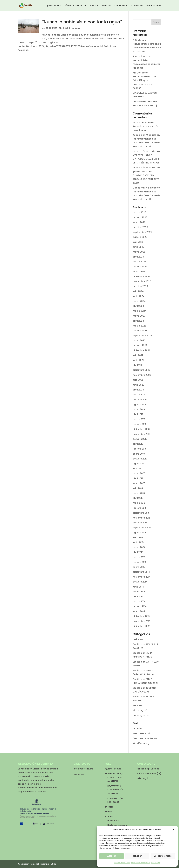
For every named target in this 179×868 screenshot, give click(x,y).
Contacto (137, 6)
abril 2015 (138, 552)
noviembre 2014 (142, 577)
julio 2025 (138, 242)
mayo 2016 (139, 493)
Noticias (106, 6)
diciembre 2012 (141, 626)
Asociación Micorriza (145, 135)
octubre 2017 (140, 459)
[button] (173, 830)
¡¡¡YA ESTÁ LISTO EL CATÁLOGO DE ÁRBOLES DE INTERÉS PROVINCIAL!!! (146, 159)
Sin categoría (140, 710)
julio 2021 (138, 355)
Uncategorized (141, 715)
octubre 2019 (140, 400)
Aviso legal (156, 863)
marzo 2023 (139, 326)
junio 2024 (139, 296)
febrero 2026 (140, 217)
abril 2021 (138, 365)
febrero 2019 (140, 424)
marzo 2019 (139, 419)
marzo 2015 (139, 557)
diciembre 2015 (141, 513)
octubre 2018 (140, 439)
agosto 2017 (140, 464)
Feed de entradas (143, 733)
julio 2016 (138, 488)
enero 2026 (139, 222)
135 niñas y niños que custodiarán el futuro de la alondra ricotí (146, 143)
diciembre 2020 (142, 370)
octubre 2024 (140, 286)
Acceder (137, 728)
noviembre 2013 (142, 621)
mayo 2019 (139, 409)
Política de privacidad (140, 863)
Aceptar (112, 856)
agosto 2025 (140, 237)
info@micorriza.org (83, 769)
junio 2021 (138, 360)
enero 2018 (139, 454)
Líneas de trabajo (74, 6)
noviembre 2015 (142, 518)
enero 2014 (139, 611)
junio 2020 (139, 385)
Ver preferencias (163, 856)
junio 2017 (138, 468)
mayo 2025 (139, 252)
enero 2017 (139, 483)
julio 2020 (138, 380)
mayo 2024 (139, 301)
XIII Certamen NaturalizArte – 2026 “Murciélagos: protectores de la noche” (144, 80)
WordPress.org (141, 743)
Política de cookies (122, 863)
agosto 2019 (140, 405)
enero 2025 (139, 272)
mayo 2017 (139, 473)
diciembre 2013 (141, 616)
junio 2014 (138, 587)
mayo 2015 (139, 547)
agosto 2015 (140, 533)
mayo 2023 (139, 316)
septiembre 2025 (142, 232)
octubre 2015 (140, 523)
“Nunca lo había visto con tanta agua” (82, 22)
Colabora (120, 6)
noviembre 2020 (142, 375)
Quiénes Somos (54, 6)
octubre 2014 (140, 582)
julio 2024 (138, 291)
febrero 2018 (140, 449)
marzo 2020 (139, 395)
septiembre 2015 (142, 528)
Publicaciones (154, 6)
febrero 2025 (140, 267)
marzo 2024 (139, 311)
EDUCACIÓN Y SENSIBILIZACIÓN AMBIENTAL (115, 790)
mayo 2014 (139, 592)
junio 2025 (139, 247)
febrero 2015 (140, 562)
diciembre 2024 (142, 276)
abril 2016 (138, 498)
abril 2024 (138, 306)
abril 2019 (138, 414)
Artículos (138, 639)
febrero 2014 (140, 606)
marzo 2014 (139, 601)
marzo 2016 (139, 503)
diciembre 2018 (141, 429)
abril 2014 (138, 597)
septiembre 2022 (142, 336)
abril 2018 (138, 444)
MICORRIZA (52, 28)
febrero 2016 (140, 508)
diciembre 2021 (141, 350)
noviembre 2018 (142, 434)
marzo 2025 (139, 262)
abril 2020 (138, 390)
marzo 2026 (139, 212)
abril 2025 (138, 257)
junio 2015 (138, 542)
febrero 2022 (140, 345)
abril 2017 (138, 478)
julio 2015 (138, 537)
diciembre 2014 (141, 572)
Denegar (137, 856)
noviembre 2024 (142, 281)
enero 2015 (139, 567)
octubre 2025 (140, 227)
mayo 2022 (139, 340)
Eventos (94, 6)
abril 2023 (138, 321)
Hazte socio (113, 820)
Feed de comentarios (145, 738)
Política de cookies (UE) (149, 774)
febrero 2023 (140, 331)
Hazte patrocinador (118, 825)
